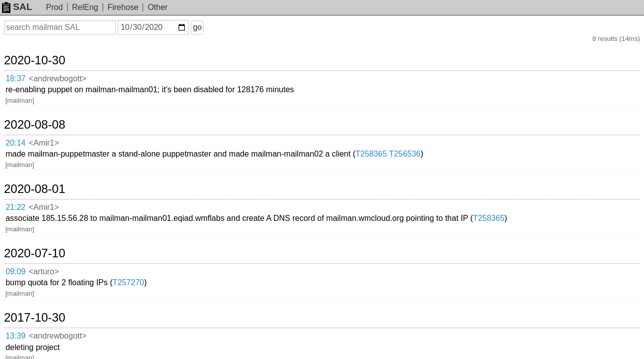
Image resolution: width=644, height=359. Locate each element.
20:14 (26, 106)
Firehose (123, 7)
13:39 (26, 224)
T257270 (212, 184)
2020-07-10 (47, 168)
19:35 (26, 288)
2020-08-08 (47, 90)
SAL (17, 7)
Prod (54, 7)
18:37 (26, 68)
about (622, 349)
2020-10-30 (47, 51)
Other (158, 7)
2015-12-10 (47, 259)
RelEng (85, 7)
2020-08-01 (47, 129)
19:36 (26, 275)
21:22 (26, 146)
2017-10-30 (47, 207)
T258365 (455, 106)
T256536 (488, 106)
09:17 (26, 237)
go (209, 27)
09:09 (26, 185)
